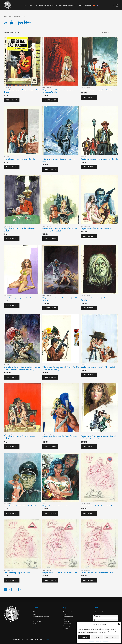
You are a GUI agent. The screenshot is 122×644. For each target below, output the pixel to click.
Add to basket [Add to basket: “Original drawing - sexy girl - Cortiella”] (12, 305)
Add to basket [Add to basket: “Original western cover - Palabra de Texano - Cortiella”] (12, 239)
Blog (81, 5)
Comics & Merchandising (67, 5)
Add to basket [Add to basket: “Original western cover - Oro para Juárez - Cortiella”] (12, 447)
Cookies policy (67, 624)
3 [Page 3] (13, 589)
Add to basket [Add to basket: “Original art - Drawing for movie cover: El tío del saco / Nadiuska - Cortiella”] (89, 447)
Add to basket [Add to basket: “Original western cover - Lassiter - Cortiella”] (89, 98)
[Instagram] (105, 620)
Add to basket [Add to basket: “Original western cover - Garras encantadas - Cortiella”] (50, 169)
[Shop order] (109, 32)
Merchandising (38, 621)
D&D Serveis (46, 639)
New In (32, 5)
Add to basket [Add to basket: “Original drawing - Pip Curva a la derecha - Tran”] (50, 580)
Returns (65, 614)
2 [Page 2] (9, 589)
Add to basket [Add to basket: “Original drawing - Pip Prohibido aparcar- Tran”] (89, 513)
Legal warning (106, 641)
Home (25, 5)
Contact (88, 5)
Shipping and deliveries (70, 612)
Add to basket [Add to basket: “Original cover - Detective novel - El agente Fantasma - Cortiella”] (50, 100)
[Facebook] (105, 616)
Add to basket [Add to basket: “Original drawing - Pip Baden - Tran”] (12, 580)
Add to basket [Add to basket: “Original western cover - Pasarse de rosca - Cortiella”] (89, 167)
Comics (35, 619)
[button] (119, 624)
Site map (65, 628)
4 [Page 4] (17, 589)
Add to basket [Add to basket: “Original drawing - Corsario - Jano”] (50, 513)
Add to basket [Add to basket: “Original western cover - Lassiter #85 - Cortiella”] (89, 375)
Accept (84, 637)
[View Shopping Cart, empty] (117, 5)
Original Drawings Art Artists (46, 5)
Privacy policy (99, 641)
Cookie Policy (92, 641)
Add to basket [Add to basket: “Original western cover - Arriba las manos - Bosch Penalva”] (12, 100)
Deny (97, 637)
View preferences (112, 637)
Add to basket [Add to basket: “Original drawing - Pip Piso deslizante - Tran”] (89, 580)
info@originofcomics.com (100, 612)
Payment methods (68, 616)
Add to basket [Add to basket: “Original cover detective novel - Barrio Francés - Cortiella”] (50, 447)
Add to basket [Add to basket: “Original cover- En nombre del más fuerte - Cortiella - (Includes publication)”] (50, 377)
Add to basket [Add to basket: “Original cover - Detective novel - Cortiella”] (89, 236)
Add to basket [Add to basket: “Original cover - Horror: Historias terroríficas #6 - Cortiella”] (50, 308)
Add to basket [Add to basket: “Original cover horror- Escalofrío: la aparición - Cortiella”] (89, 308)
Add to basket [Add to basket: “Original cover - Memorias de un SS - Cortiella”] (12, 513)
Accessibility (67, 626)
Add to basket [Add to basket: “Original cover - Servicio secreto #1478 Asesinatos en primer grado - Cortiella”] (50, 239)
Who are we (37, 612)
